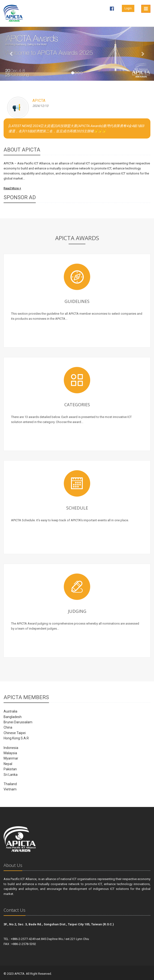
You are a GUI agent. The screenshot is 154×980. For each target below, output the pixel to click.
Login (128, 8)
